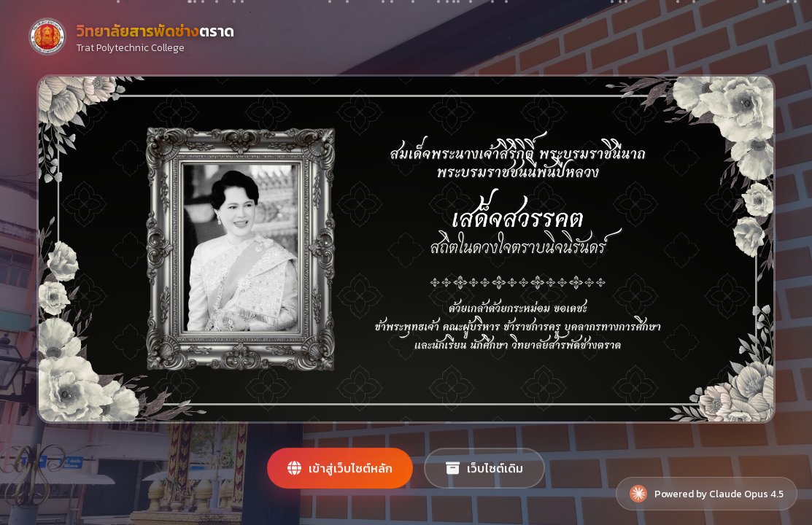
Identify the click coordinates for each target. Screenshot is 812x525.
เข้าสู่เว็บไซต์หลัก (340, 473)
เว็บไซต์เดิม (484, 473)
